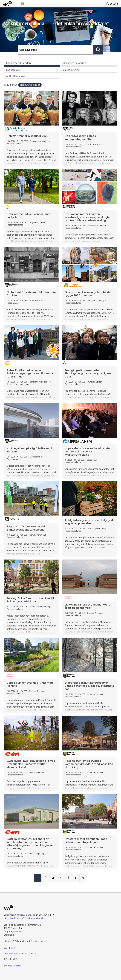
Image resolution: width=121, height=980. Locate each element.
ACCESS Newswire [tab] (16, 76)
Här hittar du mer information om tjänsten (25, 918)
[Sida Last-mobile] (83, 878)
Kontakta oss (37, 941)
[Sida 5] (68, 878)
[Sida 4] (60, 878)
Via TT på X (9, 948)
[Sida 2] (45, 878)
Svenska (8, 966)
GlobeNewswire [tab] (71, 70)
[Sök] (56, 50)
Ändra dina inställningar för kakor (20, 954)
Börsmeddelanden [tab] (75, 63)
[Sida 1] (38, 878)
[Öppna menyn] (23, 4)
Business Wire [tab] (13, 70)
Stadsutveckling (30, 85)
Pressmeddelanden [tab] (19, 63)
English (17, 966)
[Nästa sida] (76, 878)
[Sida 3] (53, 878)
